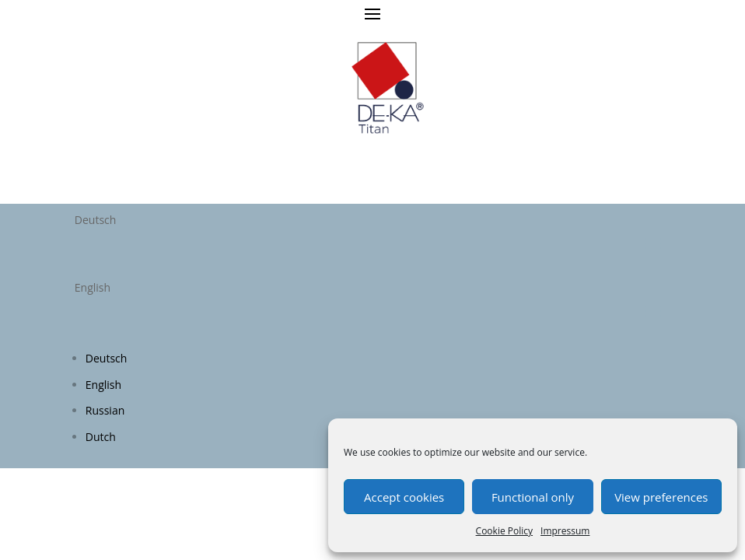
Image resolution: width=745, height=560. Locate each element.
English (103, 385)
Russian (105, 410)
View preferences (661, 497)
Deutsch (107, 358)
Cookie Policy (504, 531)
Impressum (565, 531)
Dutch (101, 437)
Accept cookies (404, 497)
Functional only (533, 497)
